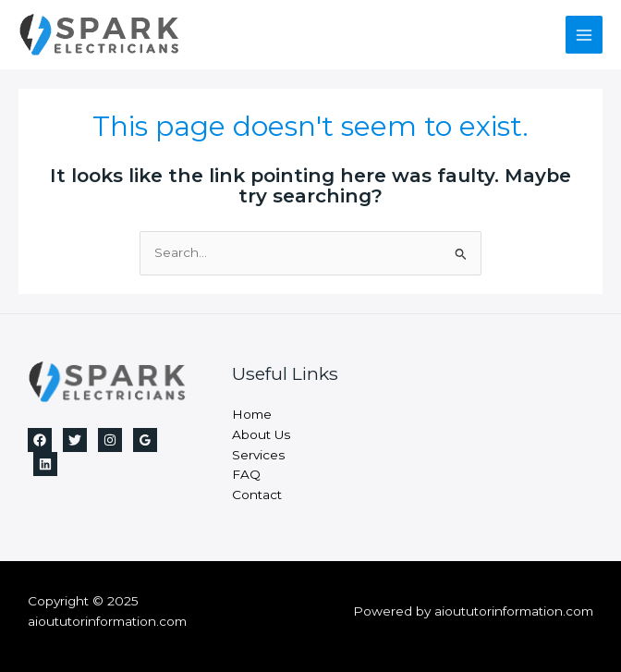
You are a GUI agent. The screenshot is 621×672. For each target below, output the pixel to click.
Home (252, 414)
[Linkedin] (45, 464)
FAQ (246, 474)
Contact (257, 495)
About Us (261, 434)
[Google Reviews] (145, 440)
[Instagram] (110, 440)
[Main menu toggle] (584, 35)
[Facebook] (40, 440)
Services (258, 455)
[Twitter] (75, 440)
